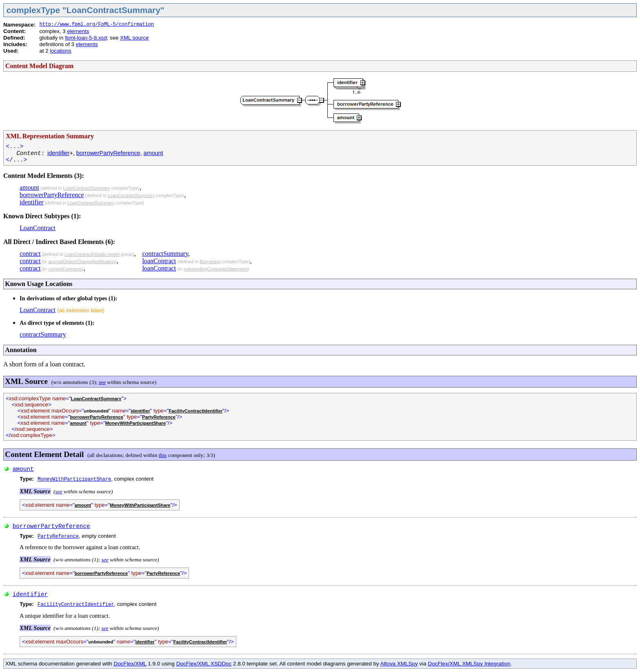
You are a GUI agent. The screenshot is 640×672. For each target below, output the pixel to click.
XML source (134, 38)
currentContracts (65, 269)
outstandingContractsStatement (216, 269)
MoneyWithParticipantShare (136, 423)
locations (60, 51)
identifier (58, 153)
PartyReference (159, 417)
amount (153, 153)
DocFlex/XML (130, 664)
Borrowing (210, 262)
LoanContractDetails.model (92, 254)
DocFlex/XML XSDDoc (204, 664)
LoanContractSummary (86, 188)
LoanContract (38, 228)
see (102, 382)
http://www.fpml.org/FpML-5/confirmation (97, 24)
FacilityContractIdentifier (196, 411)
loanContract (159, 261)
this (163, 455)
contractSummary (165, 254)
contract (30, 254)
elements (78, 31)
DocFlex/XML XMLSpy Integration (469, 664)
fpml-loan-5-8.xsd (86, 38)
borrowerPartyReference (108, 153)
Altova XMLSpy (399, 664)
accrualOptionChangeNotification (82, 262)
